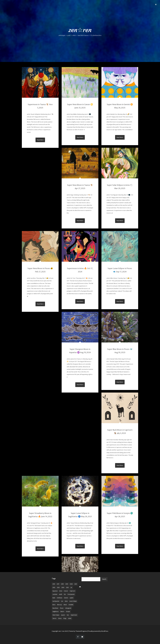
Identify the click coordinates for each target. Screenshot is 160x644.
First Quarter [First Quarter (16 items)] (71, 594)
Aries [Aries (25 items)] (61, 591)
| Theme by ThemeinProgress (78, 631)
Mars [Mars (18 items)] (54, 605)
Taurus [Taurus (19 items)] (54, 618)
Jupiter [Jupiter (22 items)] (72, 598)
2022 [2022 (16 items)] (54, 587)
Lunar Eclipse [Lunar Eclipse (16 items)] (73, 601)
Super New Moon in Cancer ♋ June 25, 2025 (80, 106)
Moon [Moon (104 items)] (65, 605)
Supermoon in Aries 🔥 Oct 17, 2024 (80, 270)
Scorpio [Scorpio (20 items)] (68, 611)
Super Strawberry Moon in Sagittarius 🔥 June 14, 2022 (40, 515)
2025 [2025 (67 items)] (67, 587)
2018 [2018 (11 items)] (62, 584)
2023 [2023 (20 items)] (58, 587)
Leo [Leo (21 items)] (62, 601)
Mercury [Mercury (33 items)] (60, 605)
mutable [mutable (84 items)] (71, 605)
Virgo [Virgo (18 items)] (65, 618)
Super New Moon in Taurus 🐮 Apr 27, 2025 (80, 187)
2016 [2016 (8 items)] (54, 584)
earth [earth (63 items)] (61, 594)
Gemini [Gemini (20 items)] (66, 598)
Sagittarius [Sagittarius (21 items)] (56, 611)
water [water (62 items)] (70, 618)
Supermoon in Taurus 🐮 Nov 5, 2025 (40, 106)
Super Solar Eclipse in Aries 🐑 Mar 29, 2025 (120, 187)
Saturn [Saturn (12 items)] (62, 611)
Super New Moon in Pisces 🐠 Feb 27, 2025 (40, 270)
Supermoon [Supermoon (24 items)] (74, 615)
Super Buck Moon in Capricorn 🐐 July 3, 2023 (120, 432)
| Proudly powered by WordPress (98, 631)
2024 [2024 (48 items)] (63, 587)
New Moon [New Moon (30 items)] (55, 608)
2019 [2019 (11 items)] (67, 584)
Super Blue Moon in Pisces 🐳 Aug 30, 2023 (120, 351)
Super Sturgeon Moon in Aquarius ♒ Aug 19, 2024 (80, 351)
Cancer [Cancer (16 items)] (66, 591)
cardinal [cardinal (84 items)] (55, 594)
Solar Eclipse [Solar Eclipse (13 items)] (56, 615)
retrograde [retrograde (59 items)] (68, 608)
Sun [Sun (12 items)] (68, 615)
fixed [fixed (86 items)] (54, 598)
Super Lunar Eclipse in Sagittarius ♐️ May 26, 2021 (80, 515)
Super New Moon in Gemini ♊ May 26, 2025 (120, 106)
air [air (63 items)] (71, 587)
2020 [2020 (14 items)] (71, 584)
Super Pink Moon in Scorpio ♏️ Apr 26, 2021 (120, 515)
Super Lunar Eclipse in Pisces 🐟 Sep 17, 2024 (120, 270)
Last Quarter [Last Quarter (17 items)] (56, 601)
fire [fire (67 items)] (65, 594)
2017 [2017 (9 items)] (58, 584)
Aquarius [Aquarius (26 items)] (55, 591)
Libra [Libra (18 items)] (66, 601)
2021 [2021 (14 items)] (76, 584)
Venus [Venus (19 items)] (60, 618)
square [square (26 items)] (63, 615)
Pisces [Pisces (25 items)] (62, 608)
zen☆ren (80, 31)
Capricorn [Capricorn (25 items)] (72, 591)
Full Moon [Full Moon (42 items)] (60, 598)
